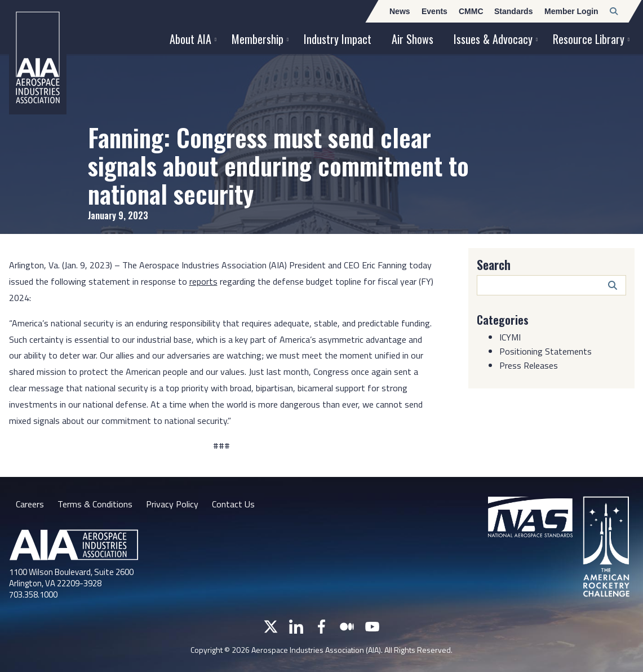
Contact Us (233, 504)
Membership (258, 39)
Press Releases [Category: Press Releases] (529, 365)
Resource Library (589, 39)
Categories (503, 320)
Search (494, 264)
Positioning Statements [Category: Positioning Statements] (546, 351)
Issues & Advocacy (493, 39)
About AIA (190, 39)
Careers (30, 504)
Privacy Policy (172, 504)
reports (203, 281)
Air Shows (413, 39)
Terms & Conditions (95, 504)
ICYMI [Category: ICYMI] (510, 337)
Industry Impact (338, 39)
